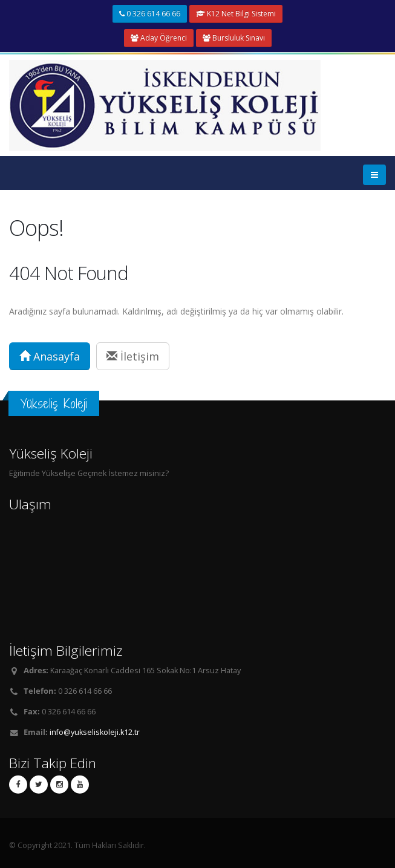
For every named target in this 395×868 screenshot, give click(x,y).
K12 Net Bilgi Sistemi (236, 14)
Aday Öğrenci (159, 38)
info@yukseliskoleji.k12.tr (95, 732)
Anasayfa (50, 356)
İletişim (133, 356)
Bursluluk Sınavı (234, 38)
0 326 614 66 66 (150, 14)
